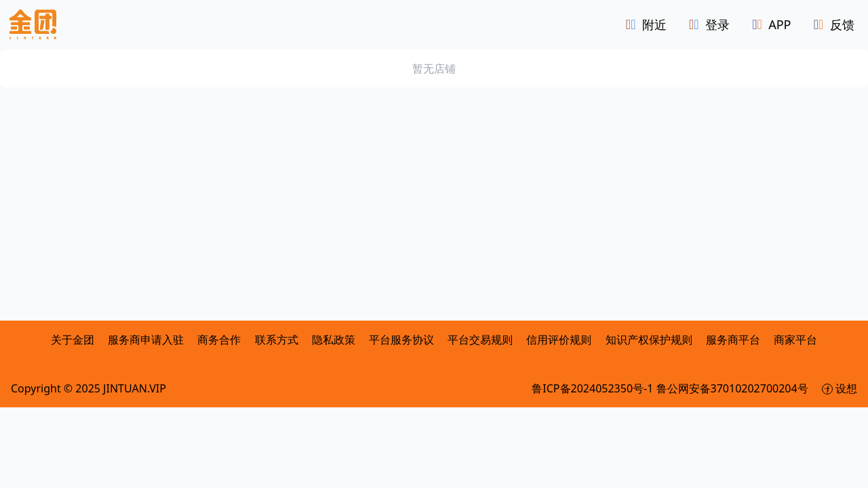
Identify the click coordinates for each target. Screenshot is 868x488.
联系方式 (277, 342)
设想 (840, 390)
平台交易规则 (480, 342)
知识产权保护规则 (649, 342)
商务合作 (220, 342)
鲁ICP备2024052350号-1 (594, 390)
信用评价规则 (559, 342)
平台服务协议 (401, 342)
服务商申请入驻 (147, 342)
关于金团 (73, 342)
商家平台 (795, 342)
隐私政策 (334, 342)
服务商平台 (733, 342)
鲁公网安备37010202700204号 (734, 390)
